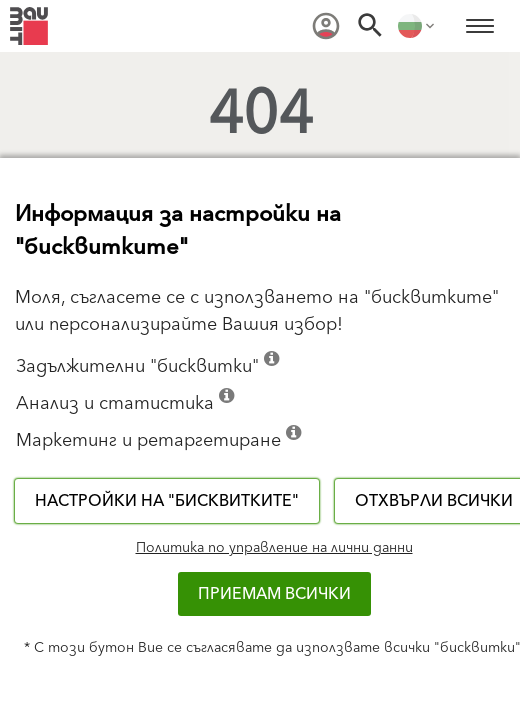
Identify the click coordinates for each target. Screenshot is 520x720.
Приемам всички (274, 594)
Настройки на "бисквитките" (167, 501)
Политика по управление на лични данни (274, 548)
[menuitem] (326, 26)
